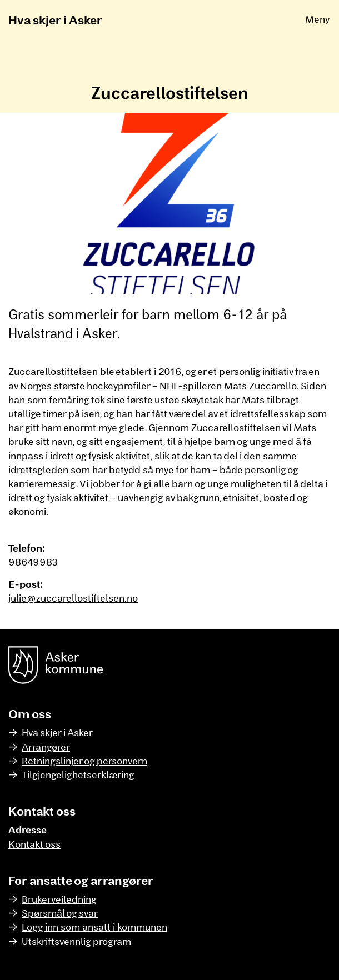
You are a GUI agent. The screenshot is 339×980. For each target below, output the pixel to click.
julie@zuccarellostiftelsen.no (73, 598)
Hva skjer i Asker (55, 19)
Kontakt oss (34, 844)
